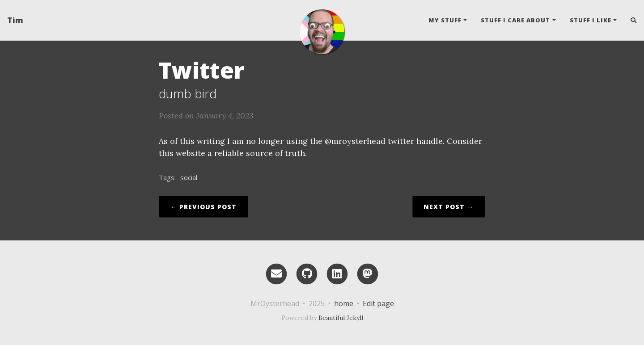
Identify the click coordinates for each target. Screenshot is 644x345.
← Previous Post (203, 207)
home (344, 303)
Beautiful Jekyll (341, 318)
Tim (15, 20)
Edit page (378, 303)
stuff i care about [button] (515, 20)
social (189, 177)
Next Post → (449, 207)
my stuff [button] (445, 20)
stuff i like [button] (591, 20)
